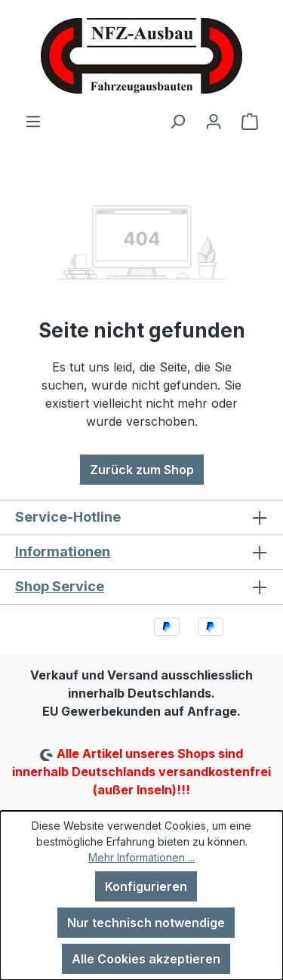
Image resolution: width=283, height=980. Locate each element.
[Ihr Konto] (214, 121)
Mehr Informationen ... (141, 857)
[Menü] (33, 121)
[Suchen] (177, 121)
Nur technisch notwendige (146, 923)
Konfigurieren (146, 886)
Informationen (63, 552)
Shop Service (60, 586)
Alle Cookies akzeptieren (146, 959)
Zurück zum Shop (142, 470)
